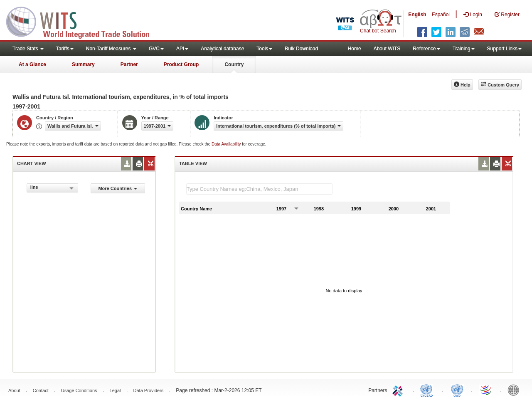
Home (355, 49)
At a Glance (32, 64)
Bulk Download (301, 49)
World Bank (515, 390)
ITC (399, 390)
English (417, 15)
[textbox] (259, 189)
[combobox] (52, 188)
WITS (83, 21)
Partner (129, 64)
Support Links (504, 49)
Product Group (181, 64)
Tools (264, 49)
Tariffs (65, 49)
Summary (83, 64)
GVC (156, 49)
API (182, 49)
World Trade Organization (486, 390)
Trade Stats (28, 49)
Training (464, 49)
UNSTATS (457, 390)
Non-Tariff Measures (111, 49)
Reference (426, 49)
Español (441, 15)
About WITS (387, 49)
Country (234, 64)
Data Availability (227, 144)
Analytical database (222, 49)
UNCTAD (428, 390)
